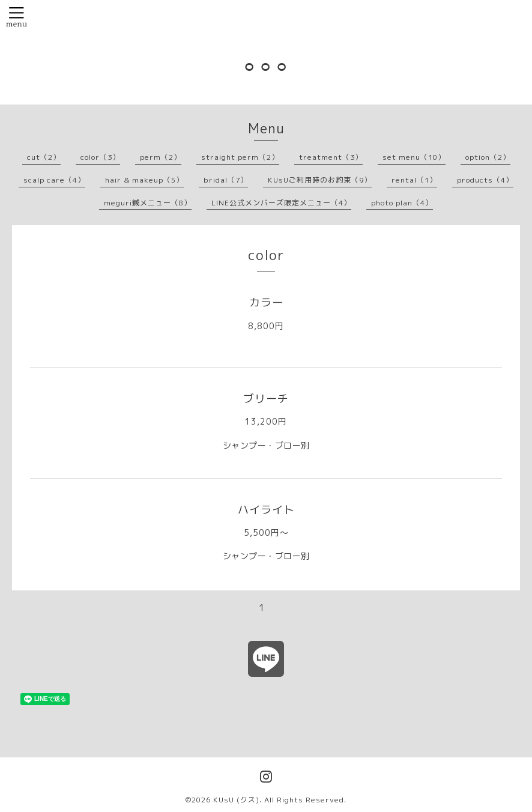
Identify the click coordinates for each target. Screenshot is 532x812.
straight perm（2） (240, 157)
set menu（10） (414, 157)
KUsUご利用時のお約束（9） (320, 180)
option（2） (488, 157)
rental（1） (414, 180)
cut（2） (44, 157)
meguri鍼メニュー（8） (148, 203)
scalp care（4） (54, 180)
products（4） (485, 180)
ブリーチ (266, 398)
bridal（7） (226, 180)
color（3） (100, 157)
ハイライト (266, 510)
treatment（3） (331, 157)
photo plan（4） (402, 203)
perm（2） (161, 157)
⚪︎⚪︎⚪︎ (266, 66)
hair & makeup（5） (144, 180)
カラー (266, 302)
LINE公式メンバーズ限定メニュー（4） (281, 203)
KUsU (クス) (236, 800)
